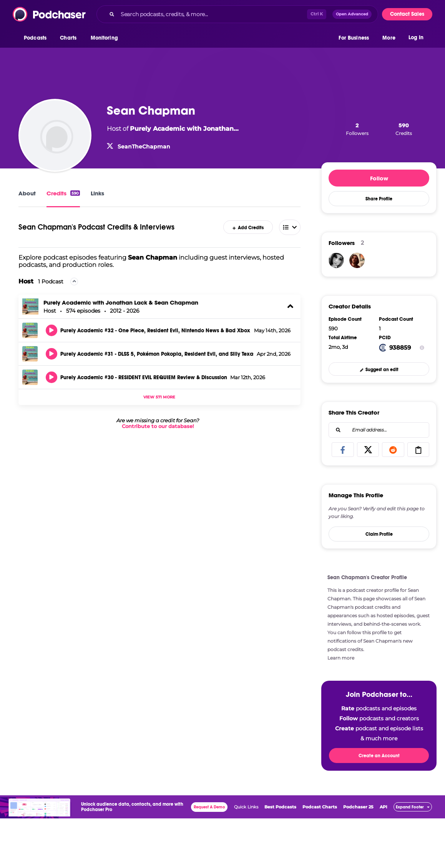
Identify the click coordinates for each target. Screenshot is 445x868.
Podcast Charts (320, 807)
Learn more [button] (341, 658)
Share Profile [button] (379, 199)
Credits (63, 193)
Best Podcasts (280, 807)
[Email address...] (379, 430)
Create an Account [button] (379, 756)
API (384, 807)
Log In (416, 37)
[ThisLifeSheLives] (336, 260)
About (27, 193)
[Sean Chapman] (55, 135)
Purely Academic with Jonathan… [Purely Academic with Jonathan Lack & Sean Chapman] (184, 129)
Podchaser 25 (358, 807)
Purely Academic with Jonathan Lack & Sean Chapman (121, 302)
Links (97, 193)
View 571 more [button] (159, 397)
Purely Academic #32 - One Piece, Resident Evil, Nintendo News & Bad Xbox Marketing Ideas (156, 331)
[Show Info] (422, 348)
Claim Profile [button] (379, 534)
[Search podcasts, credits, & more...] (212, 14)
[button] (37, 38)
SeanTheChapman (144, 147)
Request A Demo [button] (209, 807)
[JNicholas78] (357, 260)
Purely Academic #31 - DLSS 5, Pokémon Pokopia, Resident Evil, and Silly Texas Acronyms (157, 354)
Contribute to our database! (158, 426)
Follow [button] (379, 178)
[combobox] (237, 14)
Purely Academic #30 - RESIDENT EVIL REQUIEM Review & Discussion (144, 378)
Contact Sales (407, 14)
